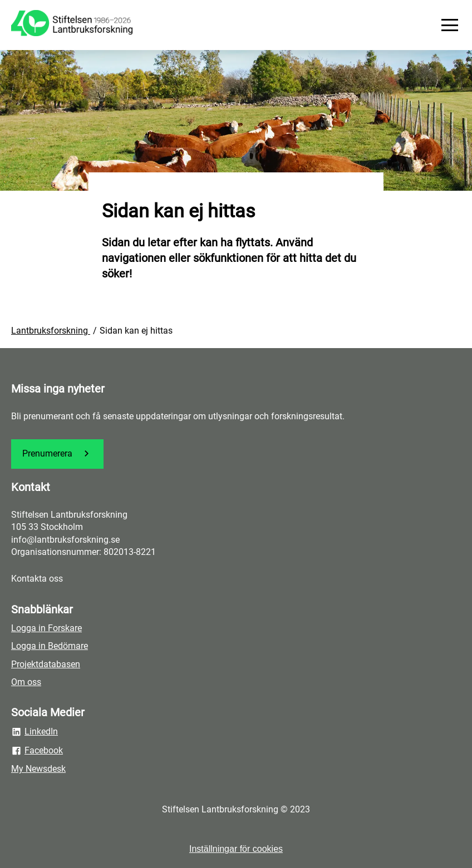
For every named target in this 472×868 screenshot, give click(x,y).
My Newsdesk (38, 769)
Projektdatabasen (46, 664)
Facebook (37, 751)
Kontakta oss (37, 579)
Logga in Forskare (46, 628)
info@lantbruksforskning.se (65, 540)
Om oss (26, 682)
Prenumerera (57, 453)
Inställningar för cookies (236, 849)
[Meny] (450, 25)
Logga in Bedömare (50, 646)
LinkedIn (35, 732)
